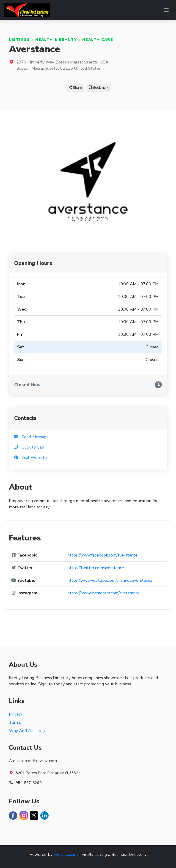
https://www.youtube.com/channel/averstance (110, 580)
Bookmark (99, 88)
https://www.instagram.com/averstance (103, 593)
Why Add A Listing (27, 731)
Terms (15, 722)
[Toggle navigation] (166, 10)
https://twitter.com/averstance (96, 568)
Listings (19, 40)
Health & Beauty (56, 40)
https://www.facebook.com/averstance (102, 555)
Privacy (16, 714)
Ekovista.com (66, 854)
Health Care (98, 40)
